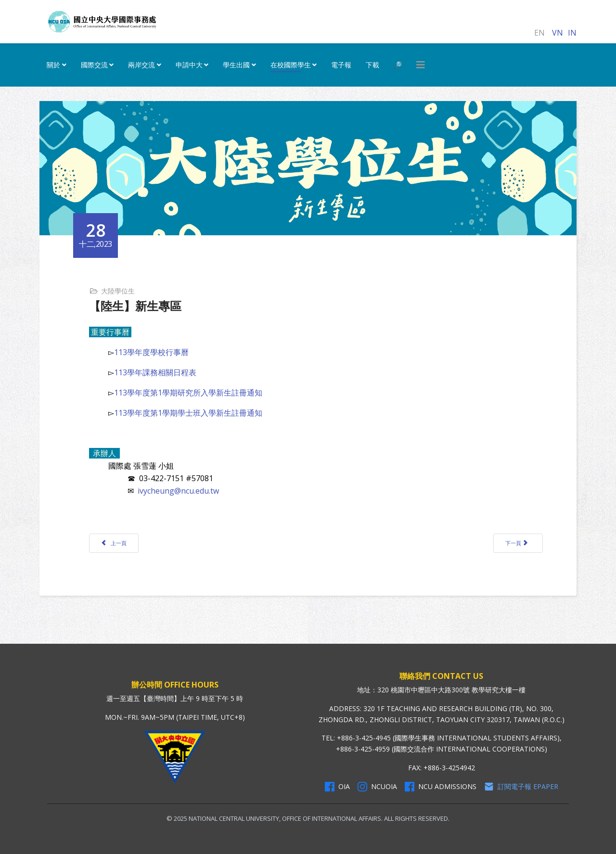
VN (558, 33)
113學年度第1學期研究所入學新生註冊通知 (188, 393)
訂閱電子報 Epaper (521, 787)
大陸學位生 (118, 291)
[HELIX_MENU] (421, 65)
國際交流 (94, 65)
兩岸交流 (141, 65)
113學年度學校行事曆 (151, 352)
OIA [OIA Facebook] (337, 787)
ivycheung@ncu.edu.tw (178, 491)
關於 (53, 65)
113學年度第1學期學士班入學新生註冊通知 (188, 413)
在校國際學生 (291, 65)
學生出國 (236, 65)
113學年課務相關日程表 (155, 372)
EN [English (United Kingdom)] (539, 33)
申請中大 (189, 65)
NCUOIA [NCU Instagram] (377, 787)
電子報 (341, 65)
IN (572, 33)
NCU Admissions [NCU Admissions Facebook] (441, 787)
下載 (372, 65)
